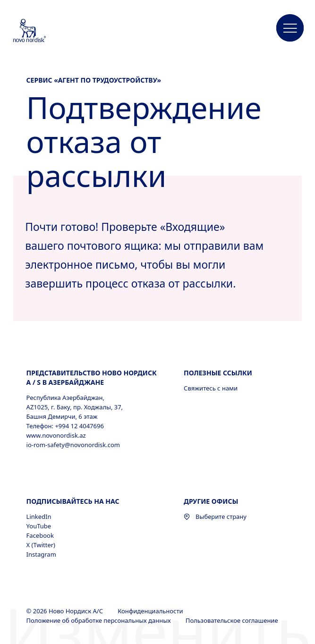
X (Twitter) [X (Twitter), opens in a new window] (41, 545)
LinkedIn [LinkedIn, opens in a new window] (39, 517)
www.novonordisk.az (56, 435)
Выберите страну (215, 517)
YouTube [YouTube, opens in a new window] (39, 526)
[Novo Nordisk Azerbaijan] (42, 31)
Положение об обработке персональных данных (100, 620)
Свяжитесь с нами (211, 388)
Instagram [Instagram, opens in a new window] (41, 554)
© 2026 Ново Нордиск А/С (66, 611)
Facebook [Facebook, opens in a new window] (40, 535)
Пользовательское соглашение (233, 620)
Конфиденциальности (151, 611)
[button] (290, 28)
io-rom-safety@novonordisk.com (73, 445)
